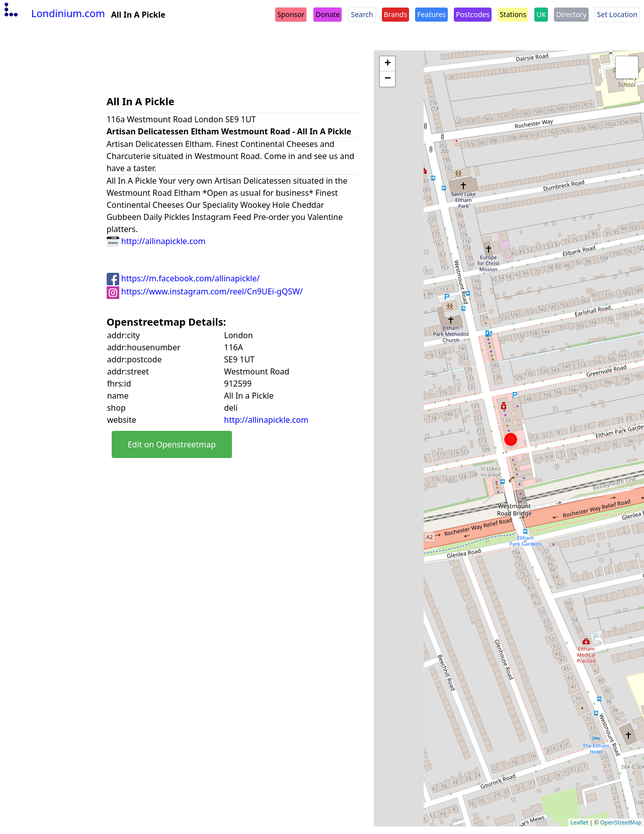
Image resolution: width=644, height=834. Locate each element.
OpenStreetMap (621, 822)
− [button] (388, 79)
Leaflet (579, 822)
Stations (513, 14)
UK (541, 14)
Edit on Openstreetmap (172, 444)
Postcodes (473, 14)
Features (431, 14)
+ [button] (388, 64)
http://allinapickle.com (156, 241)
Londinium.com (54, 13)
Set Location (617, 14)
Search (362, 14)
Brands (395, 14)
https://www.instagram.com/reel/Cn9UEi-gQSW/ (205, 291)
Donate (328, 14)
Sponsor (291, 14)
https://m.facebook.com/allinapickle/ (183, 278)
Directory (571, 14)
